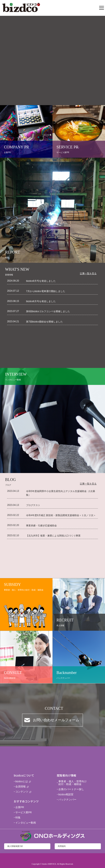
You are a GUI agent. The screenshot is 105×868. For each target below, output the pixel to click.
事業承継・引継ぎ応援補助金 (41, 526)
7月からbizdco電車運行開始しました (45, 291)
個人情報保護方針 (15, 846)
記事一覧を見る (88, 273)
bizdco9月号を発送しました (41, 281)
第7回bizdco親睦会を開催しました (44, 322)
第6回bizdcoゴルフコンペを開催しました (48, 311)
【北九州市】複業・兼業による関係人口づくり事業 (53, 536)
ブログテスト (33, 505)
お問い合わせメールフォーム (56, 720)
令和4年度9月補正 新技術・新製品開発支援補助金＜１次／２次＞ (61, 515)
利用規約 (62, 846)
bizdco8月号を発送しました (41, 301)
